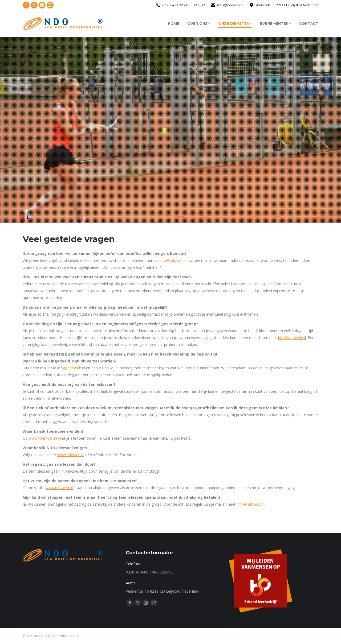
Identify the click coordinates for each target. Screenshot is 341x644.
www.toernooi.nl (43, 438)
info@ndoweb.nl (173, 260)
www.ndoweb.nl (71, 455)
